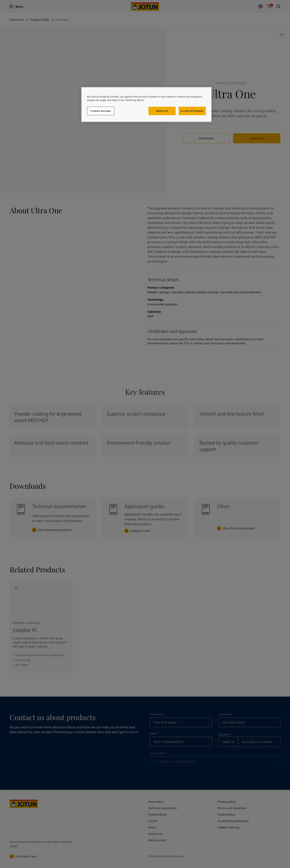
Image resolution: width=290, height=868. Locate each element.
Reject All (162, 111)
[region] (146, 105)
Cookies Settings (101, 111)
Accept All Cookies (192, 111)
